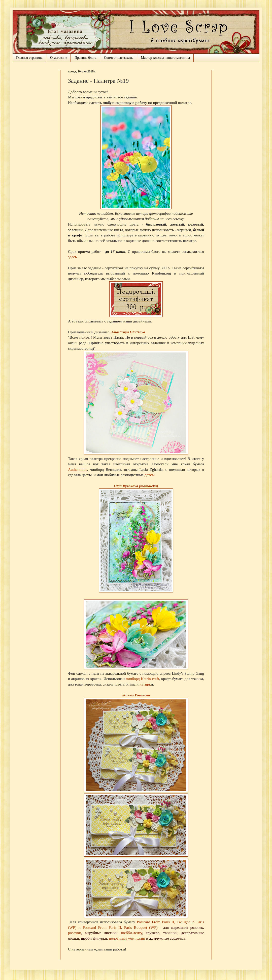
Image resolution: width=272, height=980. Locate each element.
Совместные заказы (119, 58)
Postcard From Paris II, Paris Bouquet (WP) (120, 927)
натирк (145, 684)
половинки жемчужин (127, 938)
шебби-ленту (132, 933)
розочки (75, 933)
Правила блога (86, 58)
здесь (72, 257)
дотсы (149, 475)
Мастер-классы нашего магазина (165, 58)
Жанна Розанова (136, 695)
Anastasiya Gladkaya (128, 332)
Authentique (78, 469)
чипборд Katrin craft (143, 679)
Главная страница (29, 58)
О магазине (59, 58)
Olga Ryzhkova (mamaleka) (136, 486)
